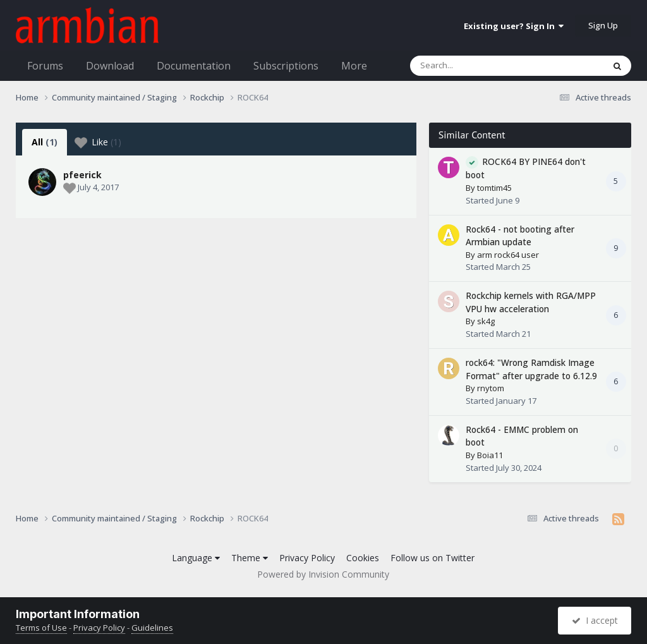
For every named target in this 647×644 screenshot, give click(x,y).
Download (110, 66)
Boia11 (490, 455)
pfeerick (82, 175)
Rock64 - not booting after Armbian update (520, 236)
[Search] (474, 66)
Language (196, 558)
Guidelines (152, 628)
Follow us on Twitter (432, 558)
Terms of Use (41, 628)
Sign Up (603, 25)
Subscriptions (286, 66)
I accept (595, 620)
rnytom (491, 388)
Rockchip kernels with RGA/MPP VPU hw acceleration (531, 302)
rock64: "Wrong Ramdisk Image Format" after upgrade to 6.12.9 (531, 369)
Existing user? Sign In (514, 26)
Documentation (194, 66)
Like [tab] (98, 142)
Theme (250, 558)
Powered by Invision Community (323, 574)
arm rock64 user (508, 255)
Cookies (363, 558)
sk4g (486, 321)
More (354, 66)
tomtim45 (494, 188)
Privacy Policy (307, 558)
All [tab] (45, 142)
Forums (45, 66)
